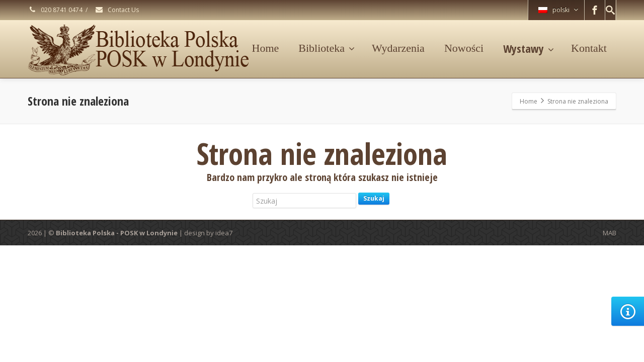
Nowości (464, 48)
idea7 (224, 233)
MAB (610, 233)
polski (558, 10)
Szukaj (374, 198)
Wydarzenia (398, 48)
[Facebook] (595, 10)
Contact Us (117, 10)
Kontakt (589, 48)
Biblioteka (327, 48)
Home (266, 48)
